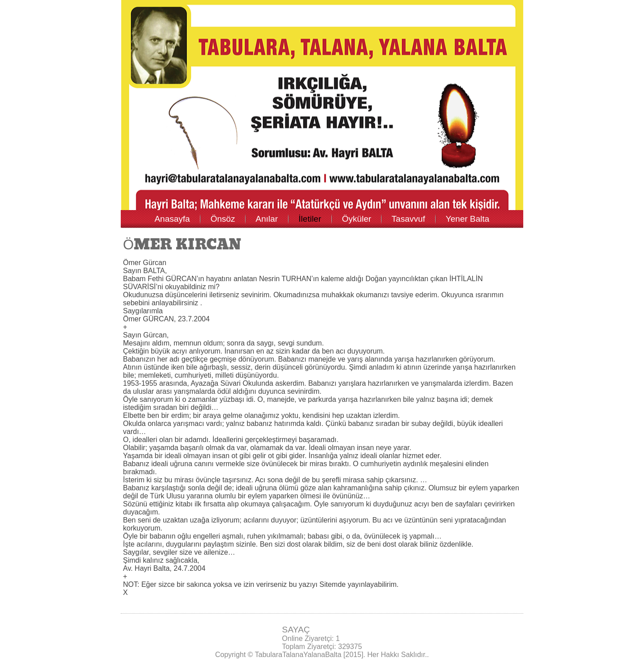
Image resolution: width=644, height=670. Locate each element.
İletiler (310, 219)
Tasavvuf (409, 219)
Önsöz (223, 219)
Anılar (267, 219)
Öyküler (357, 219)
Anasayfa (172, 219)
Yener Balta (468, 219)
